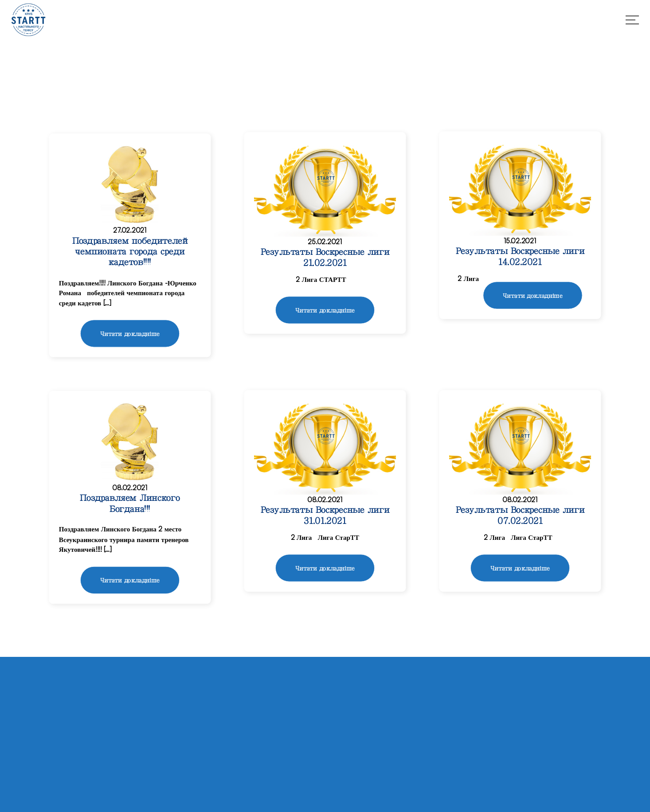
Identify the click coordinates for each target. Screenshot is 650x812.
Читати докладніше (130, 334)
